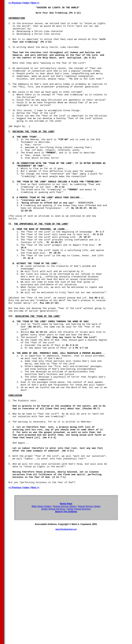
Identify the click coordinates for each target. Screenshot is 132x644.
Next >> (35, 3)
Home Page (66, 599)
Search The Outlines (66, 607)
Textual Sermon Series (64, 602)
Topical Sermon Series (89, 602)
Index (26, 3)
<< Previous (15, 3)
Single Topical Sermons (79, 604)
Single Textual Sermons (53, 604)
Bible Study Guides (41, 602)
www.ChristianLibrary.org (66, 625)
